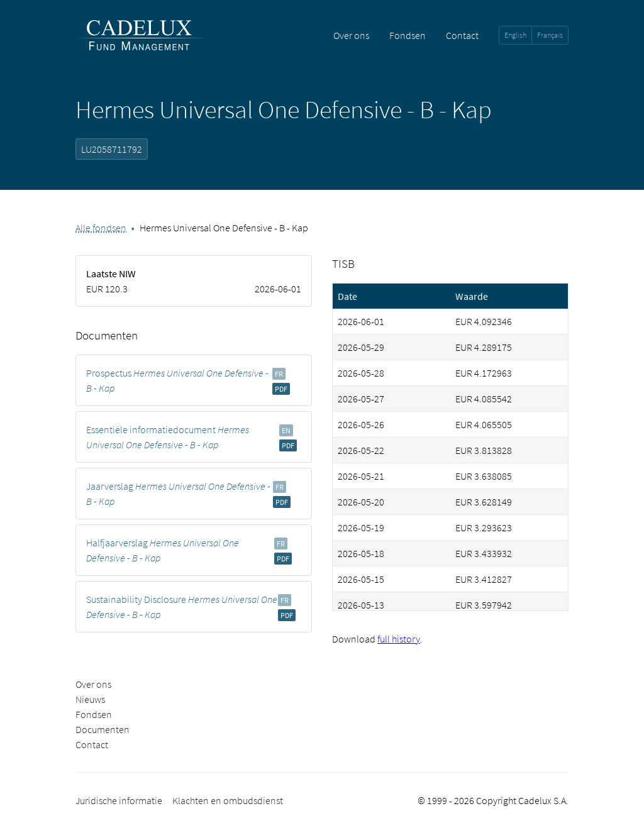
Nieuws (90, 699)
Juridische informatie (119, 800)
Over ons (351, 35)
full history (399, 639)
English (515, 35)
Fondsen (408, 35)
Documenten (103, 729)
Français (550, 35)
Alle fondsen (101, 228)
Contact (462, 35)
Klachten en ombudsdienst (228, 800)
